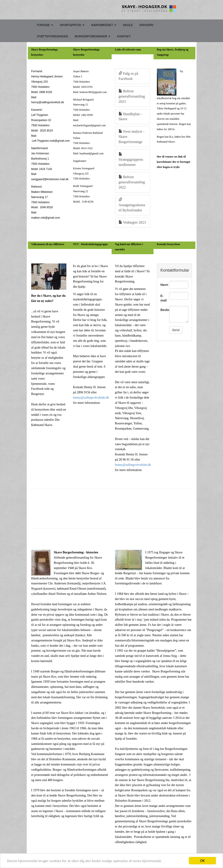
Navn (163, 285)
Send (176, 330)
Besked (163, 310)
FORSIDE (45, 25)
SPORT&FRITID (72, 25)
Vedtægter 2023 (132, 222)
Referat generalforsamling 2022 (132, 182)
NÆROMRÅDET (104, 25)
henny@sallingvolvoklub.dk (91, 398)
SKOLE (128, 25)
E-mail (163, 298)
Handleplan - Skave (130, 117)
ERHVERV (147, 25)
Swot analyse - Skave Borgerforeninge (132, 137)
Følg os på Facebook (128, 76)
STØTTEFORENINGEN (53, 36)
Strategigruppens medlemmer (131, 159)
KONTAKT (124, 36)
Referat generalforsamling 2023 (132, 96)
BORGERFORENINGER (92, 36)
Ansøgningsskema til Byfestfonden (132, 205)
